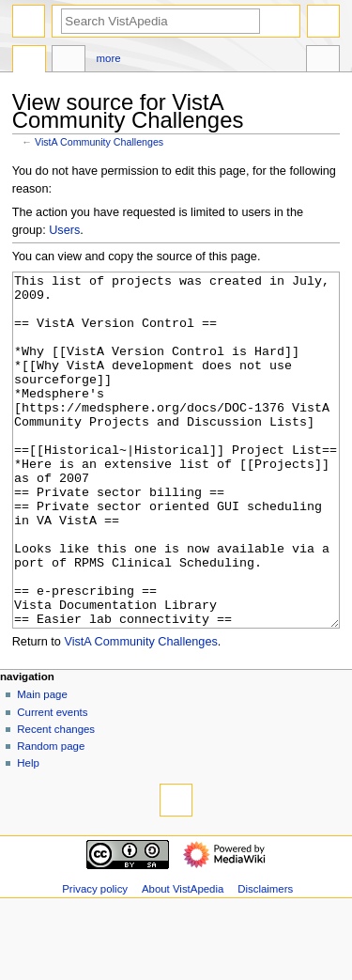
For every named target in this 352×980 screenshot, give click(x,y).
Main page (42, 765)
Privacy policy (95, 959)
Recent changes (56, 800)
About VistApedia (183, 959)
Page (29, 61)
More (109, 58)
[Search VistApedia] (161, 21)
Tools (323, 61)
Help (28, 833)
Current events (52, 783)
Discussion (69, 61)
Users (64, 230)
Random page (51, 817)
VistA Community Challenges (99, 142)
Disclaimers (265, 959)
